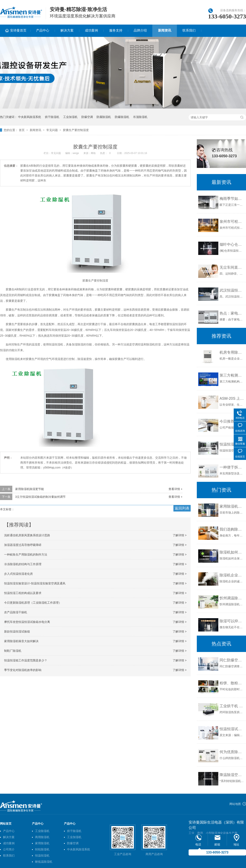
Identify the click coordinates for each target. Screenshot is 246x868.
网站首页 (6, 824)
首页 (22, 130)
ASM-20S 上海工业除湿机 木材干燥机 (232, 398)
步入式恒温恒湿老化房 (18, 574)
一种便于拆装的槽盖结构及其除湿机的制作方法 (232, 467)
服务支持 (116, 30)
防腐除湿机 (104, 117)
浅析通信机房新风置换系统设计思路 (27, 535)
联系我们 (189, 30)
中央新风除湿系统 (30, 117)
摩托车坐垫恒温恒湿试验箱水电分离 (27, 622)
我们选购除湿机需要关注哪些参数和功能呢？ (232, 529)
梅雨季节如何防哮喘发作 (232, 199)
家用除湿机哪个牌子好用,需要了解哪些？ (232, 506)
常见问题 (52, 130)
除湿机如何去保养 (232, 552)
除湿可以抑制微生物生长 (232, 621)
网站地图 (235, 804)
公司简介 (9, 849)
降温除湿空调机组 (232, 775)
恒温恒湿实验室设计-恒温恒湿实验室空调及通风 (35, 583)
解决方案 (67, 30)
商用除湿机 (42, 837)
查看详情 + (175, 489)
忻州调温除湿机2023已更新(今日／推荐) (232, 598)
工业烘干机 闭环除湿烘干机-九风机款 (232, 706)
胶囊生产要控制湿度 (76, 130)
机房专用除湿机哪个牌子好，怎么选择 (232, 352)
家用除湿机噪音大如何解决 (21, 641)
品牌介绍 (140, 30)
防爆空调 (87, 117)
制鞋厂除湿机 (13, 651)
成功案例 (91, 30)
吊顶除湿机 (140, 117)
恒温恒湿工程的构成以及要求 (23, 593)
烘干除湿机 (52, 117)
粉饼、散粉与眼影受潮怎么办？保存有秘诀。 (232, 683)
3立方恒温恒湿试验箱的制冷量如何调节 (40, 497)
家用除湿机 (42, 843)
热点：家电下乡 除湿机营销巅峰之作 (232, 313)
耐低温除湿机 (44, 862)
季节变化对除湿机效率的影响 (23, 670)
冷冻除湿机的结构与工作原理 (23, 564)
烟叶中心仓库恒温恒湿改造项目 (232, 244)
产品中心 (43, 30)
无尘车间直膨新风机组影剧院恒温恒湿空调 (232, 267)
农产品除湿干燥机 (16, 612)
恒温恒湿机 (42, 856)
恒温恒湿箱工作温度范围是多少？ (26, 660)
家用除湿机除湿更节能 (30, 489)
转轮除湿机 (42, 849)
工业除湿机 (42, 831)
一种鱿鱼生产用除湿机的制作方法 (26, 555)
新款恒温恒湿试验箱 (17, 631)
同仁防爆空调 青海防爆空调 (232, 660)
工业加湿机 (70, 117)
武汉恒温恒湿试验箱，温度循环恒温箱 (232, 290)
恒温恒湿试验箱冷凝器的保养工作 (232, 729)
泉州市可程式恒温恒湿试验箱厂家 (232, 222)
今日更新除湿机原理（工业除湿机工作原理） (33, 603)
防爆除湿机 (122, 117)
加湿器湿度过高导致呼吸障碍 (23, 545)
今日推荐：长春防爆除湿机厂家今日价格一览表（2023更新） (232, 421)
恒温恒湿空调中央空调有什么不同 (232, 444)
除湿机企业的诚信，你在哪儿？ (232, 575)
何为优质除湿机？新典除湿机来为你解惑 (232, 752)
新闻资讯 (165, 30)
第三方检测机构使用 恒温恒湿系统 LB (232, 375)
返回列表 (182, 508)
